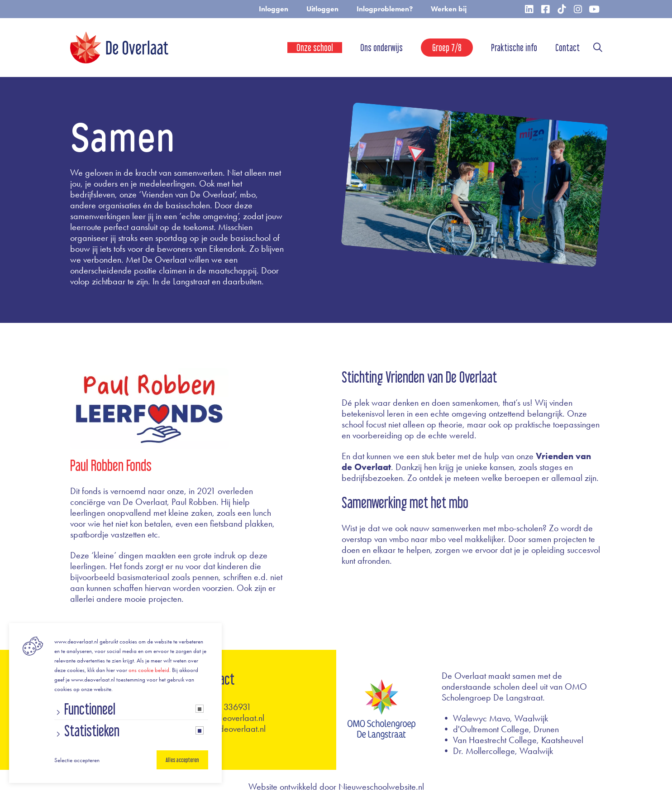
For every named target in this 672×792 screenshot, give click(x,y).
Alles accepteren (182, 760)
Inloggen (274, 9)
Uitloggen (322, 9)
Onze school (315, 48)
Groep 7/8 (447, 48)
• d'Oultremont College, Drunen (500, 729)
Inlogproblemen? (385, 9)
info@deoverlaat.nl (231, 718)
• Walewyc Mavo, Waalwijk (495, 718)
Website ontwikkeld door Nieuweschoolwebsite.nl (336, 787)
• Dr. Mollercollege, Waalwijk (497, 751)
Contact (567, 48)
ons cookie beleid (149, 670)
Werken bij (449, 9)
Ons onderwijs (381, 48)
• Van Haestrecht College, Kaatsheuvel (512, 740)
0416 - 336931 (225, 707)
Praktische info (514, 48)
